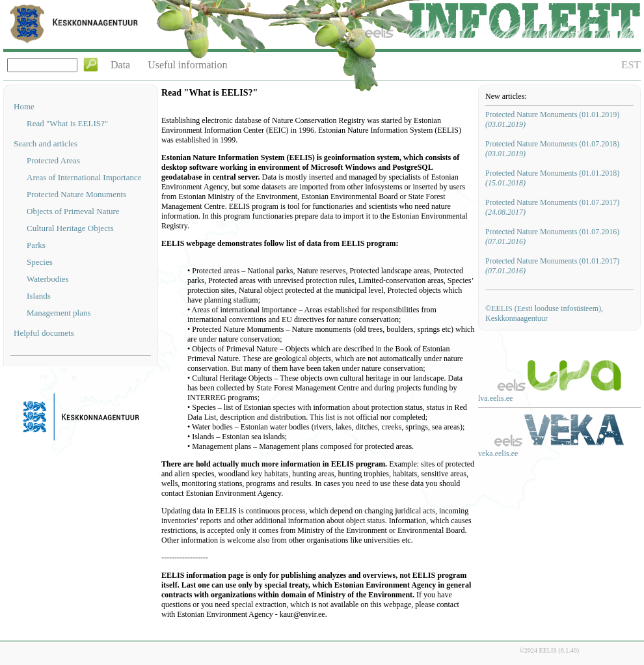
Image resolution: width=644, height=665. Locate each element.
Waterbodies (48, 279)
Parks (36, 245)
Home (24, 106)
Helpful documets (44, 333)
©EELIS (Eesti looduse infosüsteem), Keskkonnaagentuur (544, 313)
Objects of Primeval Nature (73, 211)
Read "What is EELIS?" (67, 123)
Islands (39, 296)
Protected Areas (53, 160)
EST (631, 65)
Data (120, 65)
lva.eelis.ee (495, 398)
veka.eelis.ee (498, 454)
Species (40, 262)
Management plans (59, 313)
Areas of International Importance (84, 177)
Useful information (187, 65)
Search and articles (46, 143)
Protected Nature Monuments (76, 194)
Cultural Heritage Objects (70, 228)
